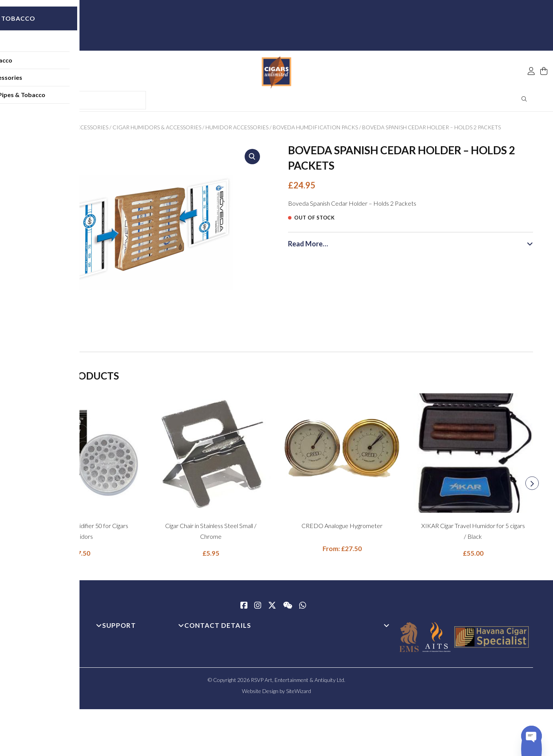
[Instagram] (258, 609)
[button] (252, 159)
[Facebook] (244, 609)
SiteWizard (299, 694)
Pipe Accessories (65, 82)
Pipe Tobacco (60, 65)
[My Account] (531, 54)
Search (524, 102)
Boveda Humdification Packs (315, 130)
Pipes (48, 48)
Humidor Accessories (237, 130)
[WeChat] (288, 609)
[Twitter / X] (272, 609)
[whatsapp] (303, 609)
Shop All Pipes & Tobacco (76, 100)
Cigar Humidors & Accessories (157, 130)
